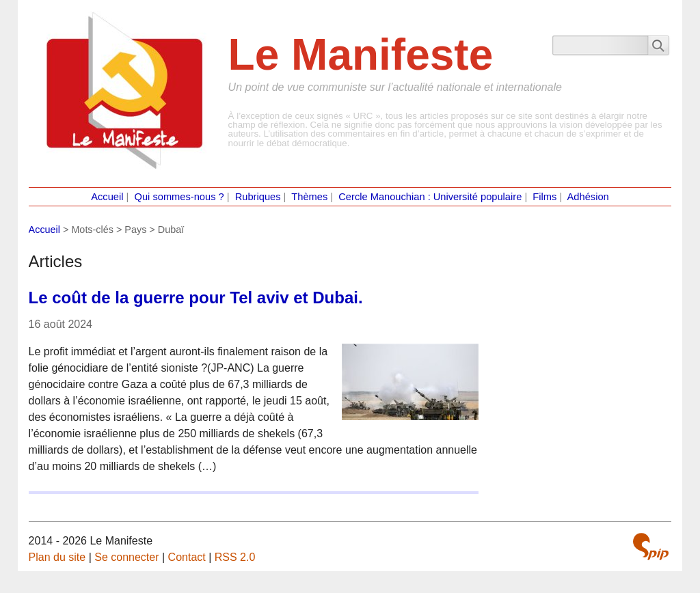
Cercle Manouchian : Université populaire (430, 197)
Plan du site (57, 557)
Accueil (107, 197)
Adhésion (588, 197)
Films (544, 197)
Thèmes (309, 197)
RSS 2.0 (235, 557)
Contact (187, 557)
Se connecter (126, 557)
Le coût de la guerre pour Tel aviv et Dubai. (196, 298)
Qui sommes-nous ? (179, 197)
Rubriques (258, 197)
